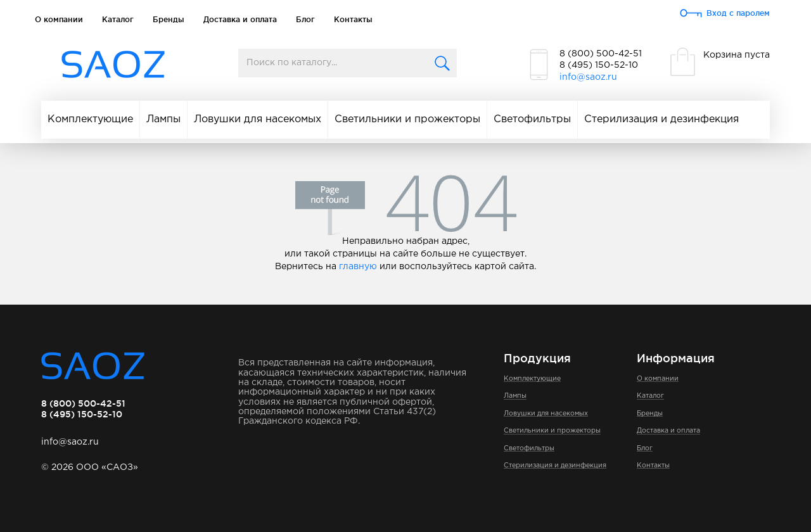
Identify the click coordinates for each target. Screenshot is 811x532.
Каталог (118, 19)
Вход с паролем (738, 13)
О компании (59, 19)
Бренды (169, 19)
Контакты (353, 19)
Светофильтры (532, 119)
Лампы (163, 119)
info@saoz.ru (588, 77)
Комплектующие (90, 119)
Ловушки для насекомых (258, 119)
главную (358, 267)
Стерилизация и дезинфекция (661, 119)
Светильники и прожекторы (407, 119)
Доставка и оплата (240, 19)
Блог (305, 19)
